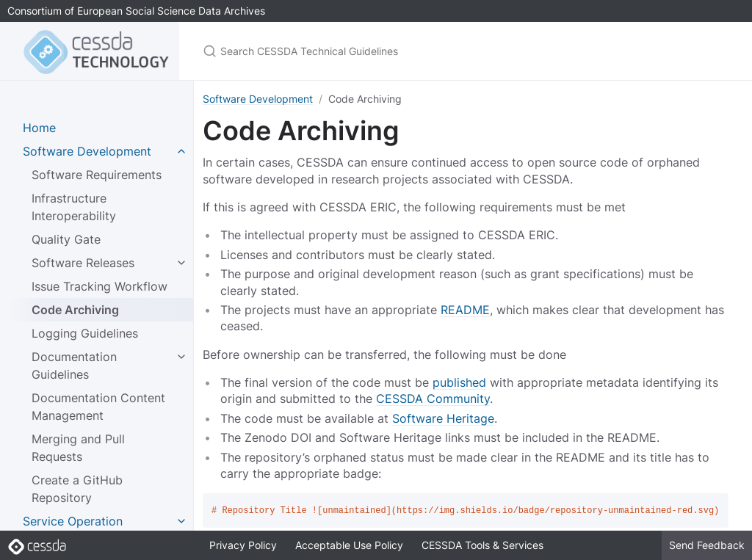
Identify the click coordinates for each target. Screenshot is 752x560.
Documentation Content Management (98, 407)
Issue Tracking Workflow (100, 286)
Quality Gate (66, 239)
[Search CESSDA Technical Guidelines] (376, 51)
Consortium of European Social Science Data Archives (136, 11)
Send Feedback (707, 545)
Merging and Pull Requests (78, 448)
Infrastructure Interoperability (74, 207)
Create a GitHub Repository (77, 489)
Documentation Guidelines (74, 366)
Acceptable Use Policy (349, 545)
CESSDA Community (433, 399)
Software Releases (83, 263)
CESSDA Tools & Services (482, 545)
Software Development (258, 99)
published (459, 382)
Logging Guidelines (85, 333)
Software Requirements (97, 175)
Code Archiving (75, 310)
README (465, 310)
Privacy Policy (243, 545)
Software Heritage (443, 418)
